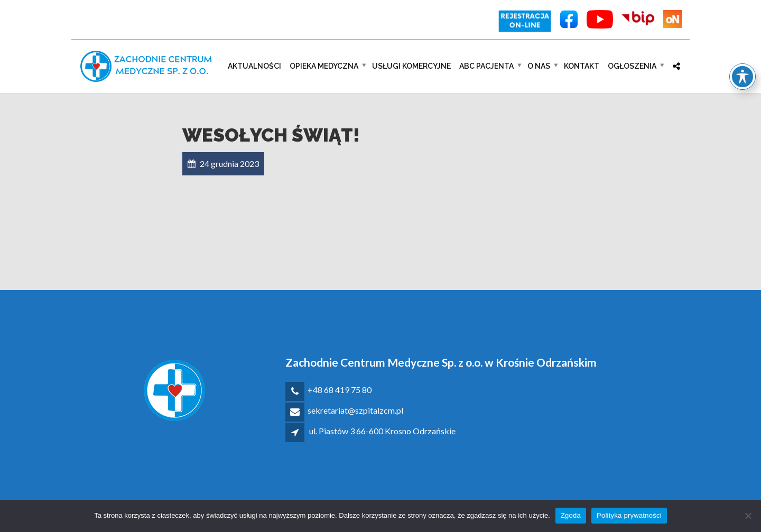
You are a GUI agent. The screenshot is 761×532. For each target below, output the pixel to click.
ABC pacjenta (486, 66)
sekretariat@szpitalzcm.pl (355, 410)
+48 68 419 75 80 (340, 390)
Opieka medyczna (324, 66)
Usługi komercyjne (411, 66)
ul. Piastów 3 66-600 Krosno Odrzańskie (382, 431)
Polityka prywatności (629, 515)
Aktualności (254, 66)
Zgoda (571, 515)
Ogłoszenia (632, 66)
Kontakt (582, 66)
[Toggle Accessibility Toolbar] (743, 60)
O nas (539, 66)
